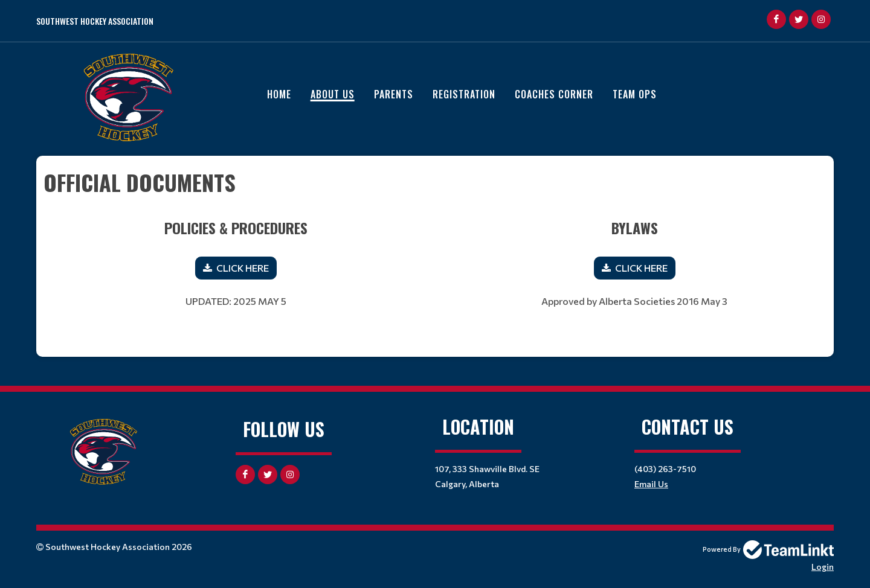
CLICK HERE (243, 268)
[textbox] (435, 182)
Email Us (651, 484)
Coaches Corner (554, 94)
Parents (394, 94)
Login (823, 567)
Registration (464, 94)
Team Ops (635, 94)
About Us (333, 94)
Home (279, 94)
